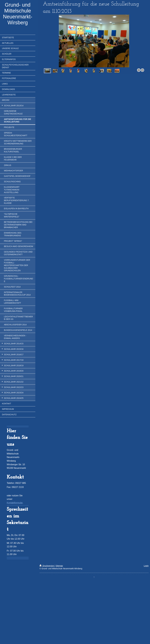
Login (146, 566)
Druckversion (47, 566)
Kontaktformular (15, 503)
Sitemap (59, 566)
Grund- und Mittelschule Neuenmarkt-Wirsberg (18, 14)
